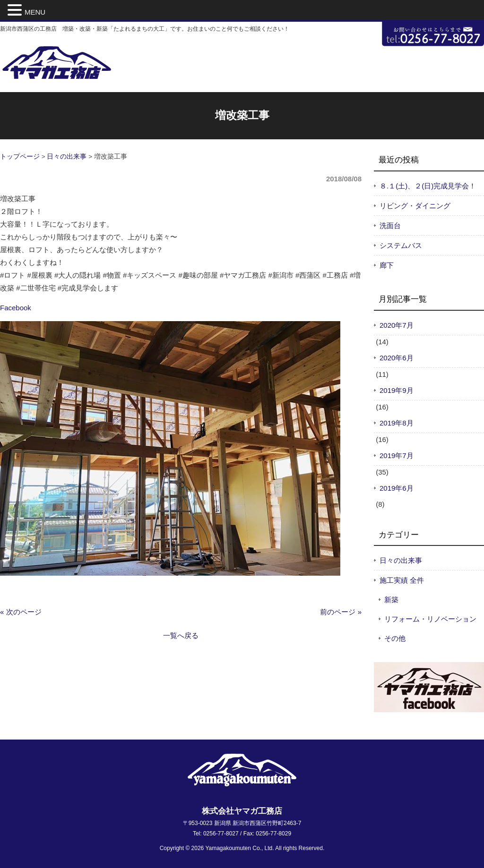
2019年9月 (397, 390)
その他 (395, 638)
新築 (391, 600)
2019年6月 (397, 488)
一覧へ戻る (181, 635)
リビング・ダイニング (415, 206)
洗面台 (390, 226)
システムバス (401, 245)
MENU (35, 12)
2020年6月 (397, 358)
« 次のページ (21, 612)
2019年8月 (397, 423)
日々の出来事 (67, 157)
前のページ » (341, 612)
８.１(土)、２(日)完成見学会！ (428, 186)
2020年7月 (397, 325)
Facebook (16, 308)
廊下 (387, 265)
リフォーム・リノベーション (430, 619)
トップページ (20, 157)
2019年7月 (397, 455)
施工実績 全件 (402, 580)
